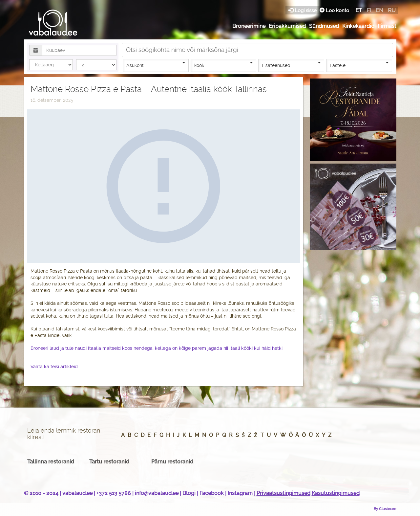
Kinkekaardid (358, 26)
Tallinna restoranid (51, 462)
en (379, 10)
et (359, 10)
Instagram (240, 493)
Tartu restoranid (109, 462)
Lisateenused (291, 65)
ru (392, 10)
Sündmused (324, 26)
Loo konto (334, 10)
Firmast (387, 26)
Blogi (189, 493)
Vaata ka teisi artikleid (54, 367)
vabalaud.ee (77, 493)
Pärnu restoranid (172, 462)
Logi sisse (303, 10)
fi (369, 10)
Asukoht (156, 65)
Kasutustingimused (336, 493)
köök (224, 65)
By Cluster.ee (385, 509)
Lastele (359, 65)
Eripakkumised (287, 26)
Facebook (212, 493)
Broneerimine (249, 26)
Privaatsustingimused (283, 493)
